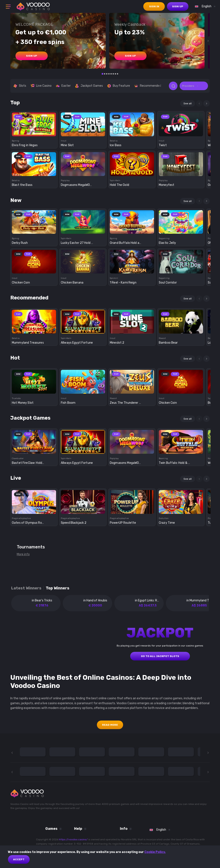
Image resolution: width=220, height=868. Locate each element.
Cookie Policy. (155, 852)
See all (188, 103)
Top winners (58, 588)
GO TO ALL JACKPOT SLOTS (160, 656)
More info (23, 554)
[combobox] (204, 6)
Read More (110, 725)
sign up (178, 6)
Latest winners (26, 588)
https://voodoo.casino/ (73, 839)
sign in (154, 6)
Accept (19, 859)
